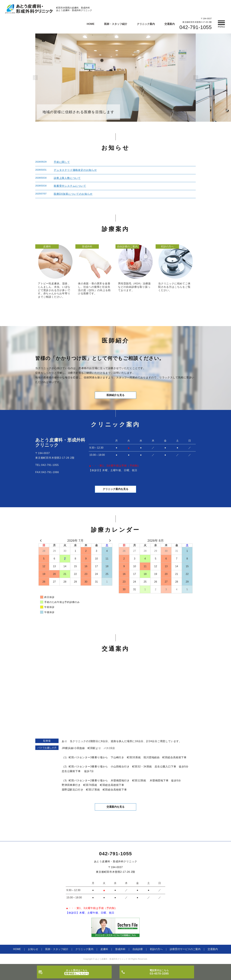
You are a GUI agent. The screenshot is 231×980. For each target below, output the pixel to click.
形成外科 (120, 950)
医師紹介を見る (116, 395)
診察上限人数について (67, 178)
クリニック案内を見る (116, 490)
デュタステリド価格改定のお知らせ (75, 170)
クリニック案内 (146, 24)
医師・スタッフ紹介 (116, 24)
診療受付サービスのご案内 (185, 950)
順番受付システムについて (70, 186)
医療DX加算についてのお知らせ (73, 194)
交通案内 (170, 24)
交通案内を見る (116, 807)
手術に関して (62, 162)
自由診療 (138, 950)
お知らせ (33, 950)
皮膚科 (104, 950)
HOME (91, 24)
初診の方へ (156, 950)
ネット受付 (77, 972)
